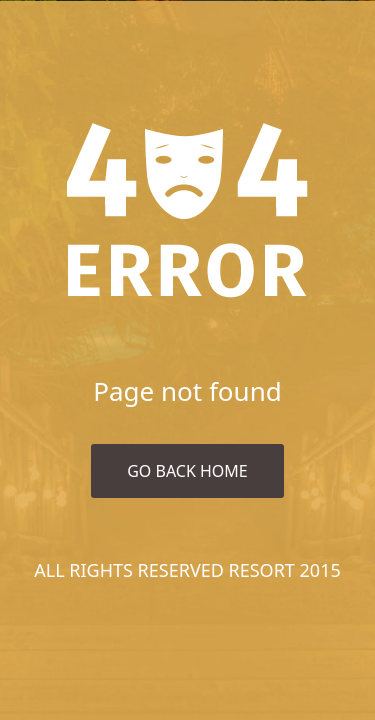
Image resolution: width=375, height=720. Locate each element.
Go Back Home (187, 471)
